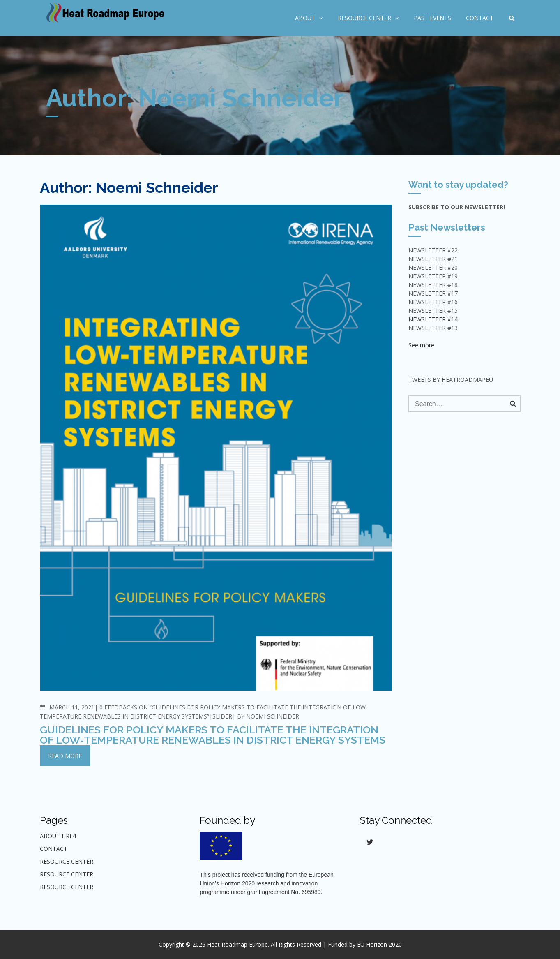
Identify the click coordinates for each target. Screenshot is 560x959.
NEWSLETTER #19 (433, 276)
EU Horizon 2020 (379, 944)
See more (421, 345)
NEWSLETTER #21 (433, 259)
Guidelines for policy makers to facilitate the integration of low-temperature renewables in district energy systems (213, 735)
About (305, 18)
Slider (222, 716)
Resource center (67, 874)
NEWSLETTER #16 (433, 302)
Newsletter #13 (433, 328)
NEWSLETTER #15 (433, 311)
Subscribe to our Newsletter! (457, 207)
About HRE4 (58, 836)
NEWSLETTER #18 (433, 285)
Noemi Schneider (273, 716)
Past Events (432, 18)
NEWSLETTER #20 (433, 267)
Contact (480, 18)
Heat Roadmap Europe (237, 944)
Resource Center (364, 18)
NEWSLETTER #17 (433, 293)
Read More (65, 756)
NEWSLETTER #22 (433, 250)
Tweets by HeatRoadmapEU (451, 380)
